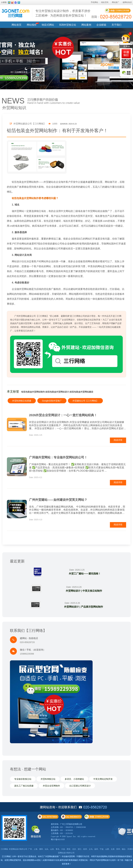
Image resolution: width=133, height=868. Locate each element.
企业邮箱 (101, 25)
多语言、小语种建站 (74, 779)
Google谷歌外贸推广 (52, 401)
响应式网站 (48, 25)
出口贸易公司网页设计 (80, 786)
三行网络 (4, 849)
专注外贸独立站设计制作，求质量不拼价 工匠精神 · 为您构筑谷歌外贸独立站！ (63, 13)
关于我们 (116, 25)
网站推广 (116, 2)
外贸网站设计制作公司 (18, 849)
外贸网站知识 (14, 108)
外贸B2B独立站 (48, 779)
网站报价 (32, 25)
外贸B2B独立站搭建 (22, 401)
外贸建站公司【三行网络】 (85, 401)
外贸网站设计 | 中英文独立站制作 (84, 591)
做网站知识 (127, 2)
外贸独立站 (83, 860)
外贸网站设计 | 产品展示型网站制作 (83, 607)
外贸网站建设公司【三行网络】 (28, 124)
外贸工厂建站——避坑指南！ (85, 574)
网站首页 (17, 25)
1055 (53, 124)
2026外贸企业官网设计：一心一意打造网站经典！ (63, 415)
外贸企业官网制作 (51, 786)
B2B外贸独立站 (68, 25)
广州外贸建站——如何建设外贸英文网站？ (58, 500)
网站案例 (86, 25)
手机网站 (94, 2)
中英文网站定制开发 (103, 779)
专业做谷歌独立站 (23, 779)
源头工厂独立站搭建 (24, 786)
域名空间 (105, 2)
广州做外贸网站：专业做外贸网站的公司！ (58, 457)
